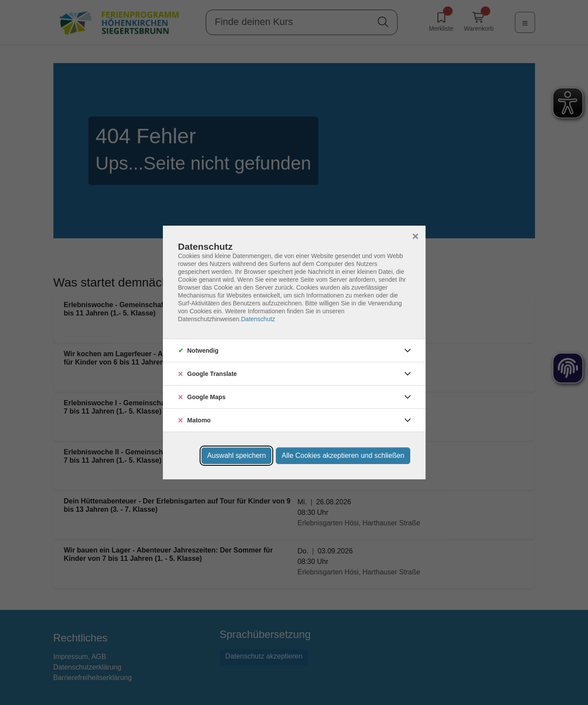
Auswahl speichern (236, 455)
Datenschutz (258, 319)
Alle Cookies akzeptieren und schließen (343, 455)
